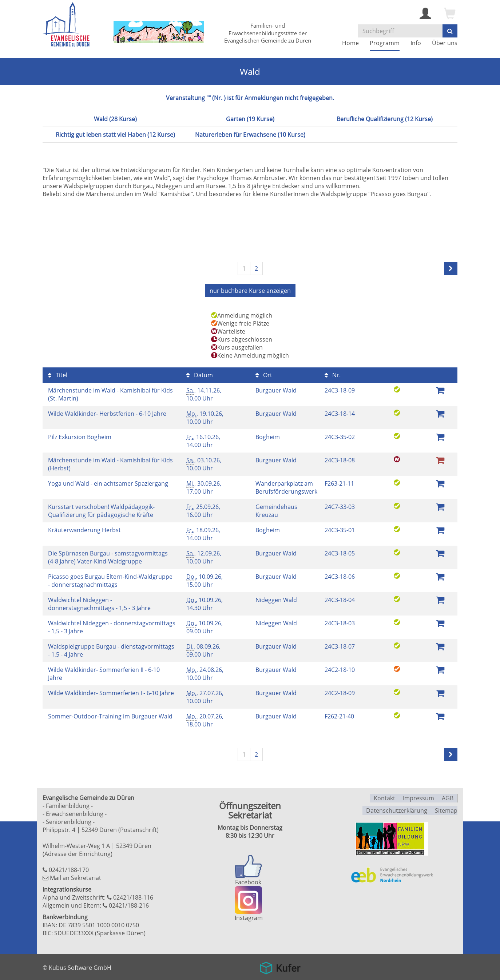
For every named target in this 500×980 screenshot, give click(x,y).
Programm (385, 43)
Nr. (333, 374)
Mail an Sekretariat (76, 877)
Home (350, 43)
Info (416, 43)
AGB (448, 797)
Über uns (445, 43)
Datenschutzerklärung (397, 809)
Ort (264, 374)
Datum (200, 374)
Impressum (418, 797)
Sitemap (446, 809)
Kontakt (384, 797)
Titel (58, 374)
